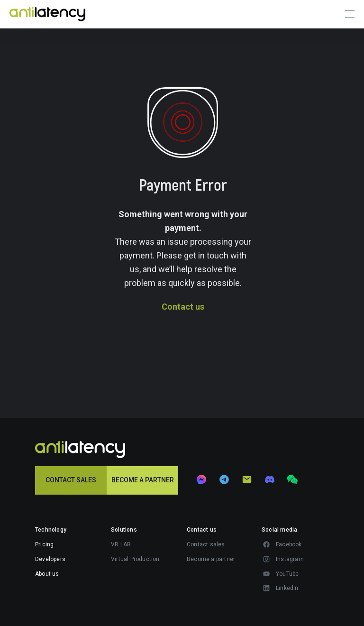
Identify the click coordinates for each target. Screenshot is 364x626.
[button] (219, 544)
